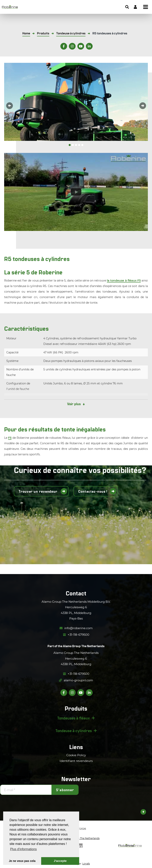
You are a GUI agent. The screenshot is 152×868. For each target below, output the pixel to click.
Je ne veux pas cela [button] (22, 861)
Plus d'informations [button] (23, 849)
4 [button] (79, 145)
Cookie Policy (76, 755)
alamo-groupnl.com (76, 680)
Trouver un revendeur (38, 491)
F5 (10, 438)
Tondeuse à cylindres (74, 731)
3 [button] (76, 145)
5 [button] (82, 145)
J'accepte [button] (60, 861)
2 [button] (73, 145)
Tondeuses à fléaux (74, 718)
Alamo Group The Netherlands (84, 646)
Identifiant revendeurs (76, 761)
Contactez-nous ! (93, 491)
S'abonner (65, 790)
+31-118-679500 (76, 635)
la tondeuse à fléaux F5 (124, 281)
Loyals (86, 864)
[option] (76, 102)
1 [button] (70, 145)
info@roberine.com (76, 628)
